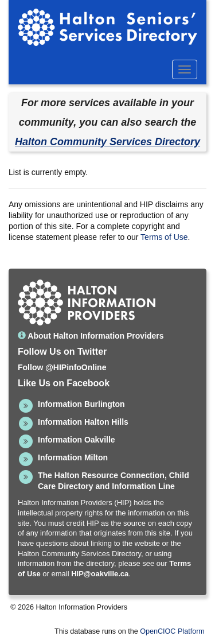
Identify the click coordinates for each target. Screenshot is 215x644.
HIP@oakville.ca (100, 574)
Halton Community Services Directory (107, 142)
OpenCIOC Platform (172, 631)
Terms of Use (164, 237)
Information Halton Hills (83, 422)
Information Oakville (77, 440)
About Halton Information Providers (91, 336)
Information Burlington (81, 404)
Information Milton (73, 457)
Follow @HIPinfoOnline (62, 367)
